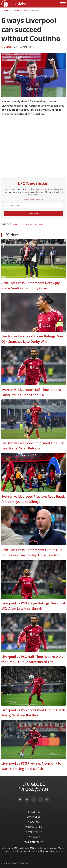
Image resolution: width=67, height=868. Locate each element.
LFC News (11, 235)
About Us (33, 822)
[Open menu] (63, 4)
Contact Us (34, 817)
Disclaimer (33, 837)
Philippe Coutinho (35, 224)
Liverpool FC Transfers (21, 10)
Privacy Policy (34, 832)
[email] (33, 206)
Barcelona (18, 224)
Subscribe (33, 213)
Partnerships (34, 827)
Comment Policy (33, 842)
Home (5, 10)
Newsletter (33, 812)
